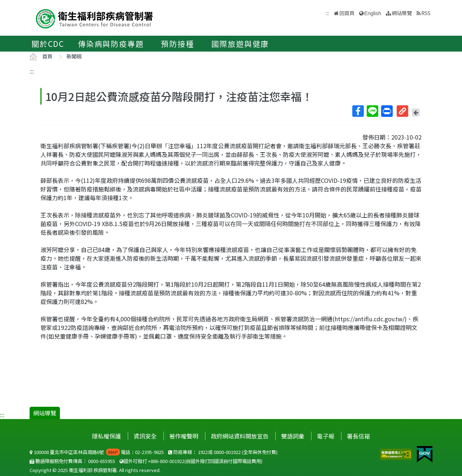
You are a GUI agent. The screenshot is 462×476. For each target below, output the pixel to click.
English (373, 13)
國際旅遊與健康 (240, 44)
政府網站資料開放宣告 (240, 436)
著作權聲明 (184, 436)
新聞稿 (74, 56)
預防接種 (177, 44)
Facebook (358, 111)
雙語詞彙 (293, 436)
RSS (426, 13)
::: (32, 71)
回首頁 (347, 13)
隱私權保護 (106, 436)
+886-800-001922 (166, 461)
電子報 (326, 436)
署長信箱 (358, 436)
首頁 (47, 56)
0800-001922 (227, 452)
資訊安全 (145, 436)
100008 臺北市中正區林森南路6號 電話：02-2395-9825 (97, 452)
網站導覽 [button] (402, 13)
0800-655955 (102, 461)
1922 (203, 452)
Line (372, 111)
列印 (387, 111)
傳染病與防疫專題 (111, 44)
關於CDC (48, 44)
